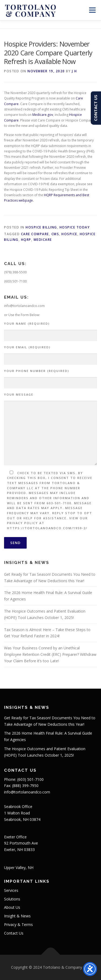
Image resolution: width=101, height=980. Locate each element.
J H (74, 71)
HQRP (26, 240)
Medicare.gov (43, 115)
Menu (92, 10)
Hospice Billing (41, 227)
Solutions (12, 899)
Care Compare (35, 234)
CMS (55, 234)
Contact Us (14, 933)
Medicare (43, 240)
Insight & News (17, 916)
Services (11, 890)
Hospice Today (75, 227)
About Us (12, 907)
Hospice (69, 234)
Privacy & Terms (18, 924)
